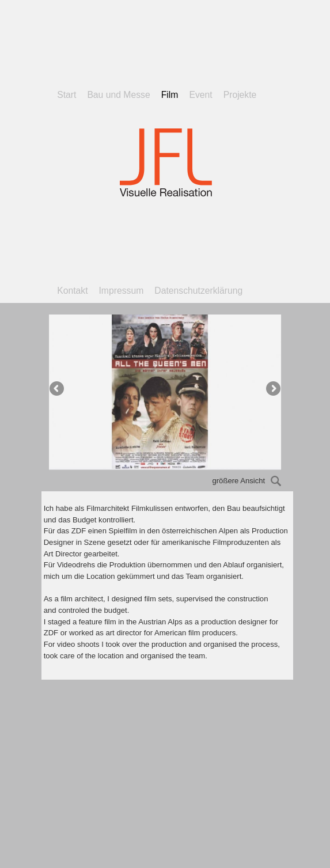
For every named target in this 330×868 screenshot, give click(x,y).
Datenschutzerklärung (198, 291)
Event (200, 95)
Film (170, 95)
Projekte (240, 95)
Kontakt (72, 291)
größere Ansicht (246, 481)
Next (272, 389)
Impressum (122, 291)
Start (67, 95)
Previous (58, 389)
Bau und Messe (118, 95)
